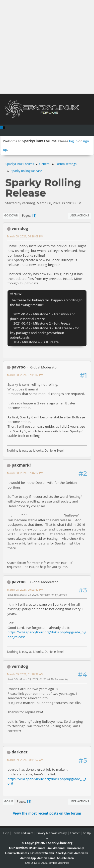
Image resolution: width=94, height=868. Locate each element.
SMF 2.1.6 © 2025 (36, 863)
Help (6, 833)
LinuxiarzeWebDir (42, 853)
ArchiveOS (81, 853)
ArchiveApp (28, 858)
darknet (20, 752)
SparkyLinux (64, 853)
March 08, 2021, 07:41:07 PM (25, 375)
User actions (79, 215)
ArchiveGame (46, 858)
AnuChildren (65, 858)
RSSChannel (37, 848)
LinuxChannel (56, 848)
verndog (20, 228)
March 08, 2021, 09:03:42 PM (25, 590)
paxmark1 (22, 465)
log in (73, 141)
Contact (75, 833)
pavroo (19, 367)
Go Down (11, 215)
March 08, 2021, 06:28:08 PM (25, 236)
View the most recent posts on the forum (47, 813)
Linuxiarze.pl (76, 848)
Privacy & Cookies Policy (52, 833)
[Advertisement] (47, 47)
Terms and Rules (23, 833)
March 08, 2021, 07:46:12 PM (25, 473)
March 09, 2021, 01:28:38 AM (25, 674)
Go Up (9, 801)
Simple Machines (59, 863)
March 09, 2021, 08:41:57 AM (25, 760)
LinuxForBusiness (17, 853)
